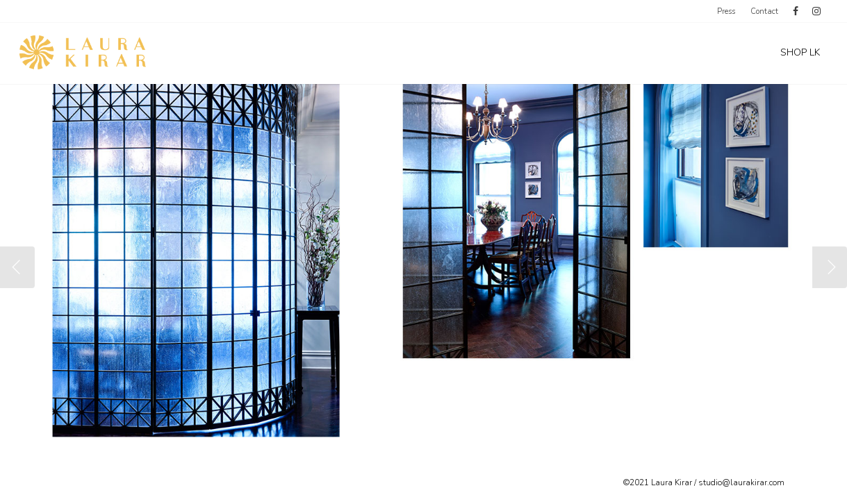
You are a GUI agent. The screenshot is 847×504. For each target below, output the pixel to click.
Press (726, 11)
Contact (764, 11)
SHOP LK (800, 52)
